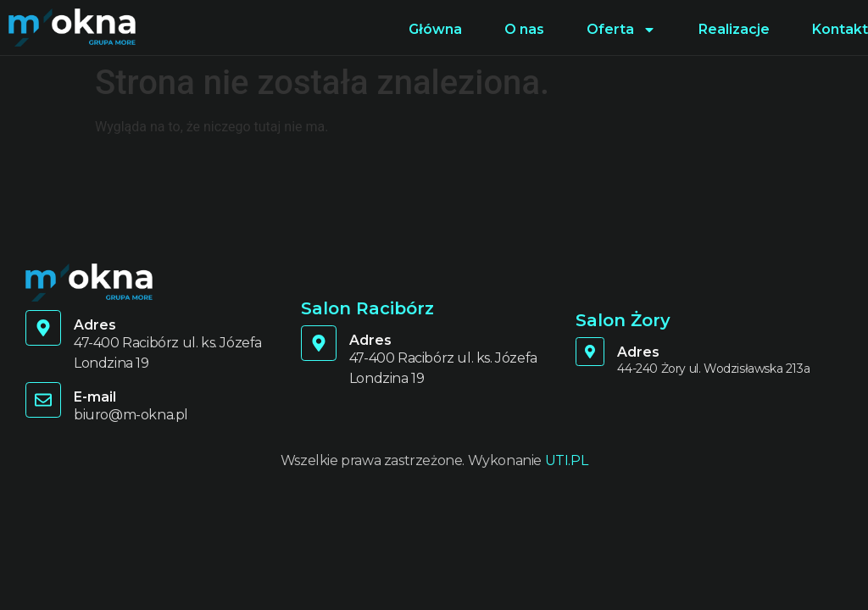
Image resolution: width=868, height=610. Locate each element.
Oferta (621, 30)
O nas (524, 29)
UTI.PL (567, 460)
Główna (435, 29)
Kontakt (840, 29)
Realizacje (734, 29)
